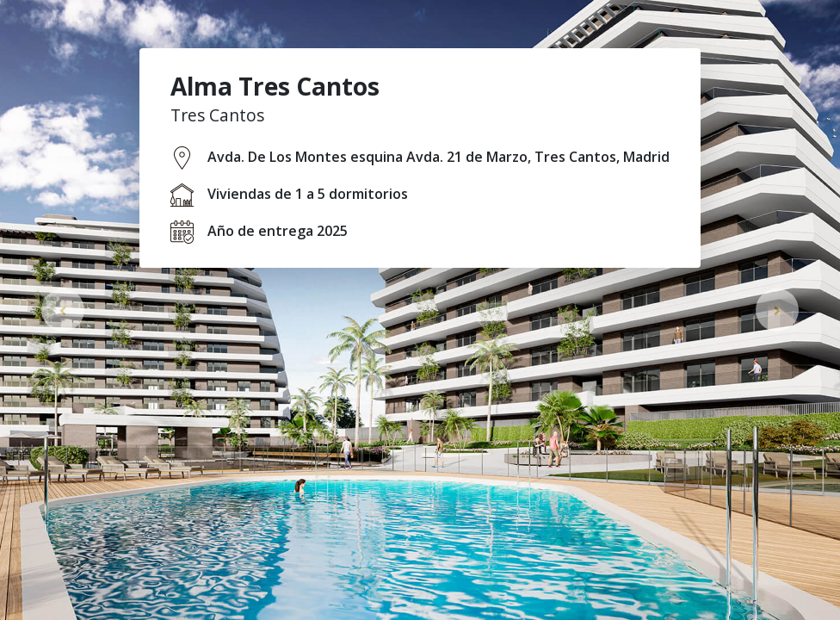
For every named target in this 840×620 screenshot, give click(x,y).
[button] (63, 310)
